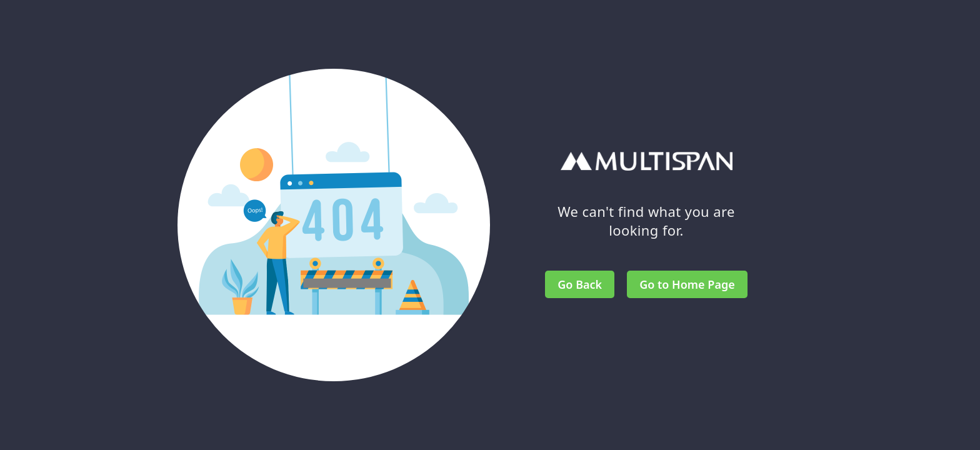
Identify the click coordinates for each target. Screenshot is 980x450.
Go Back (580, 284)
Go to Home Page (687, 284)
